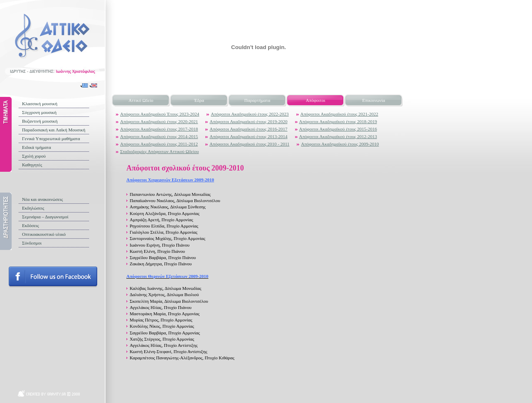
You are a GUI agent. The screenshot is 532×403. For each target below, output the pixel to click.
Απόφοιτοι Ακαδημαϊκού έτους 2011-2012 (159, 144)
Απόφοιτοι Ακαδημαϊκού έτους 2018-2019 (338, 121)
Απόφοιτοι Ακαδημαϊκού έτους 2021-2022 (339, 114)
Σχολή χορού (34, 156)
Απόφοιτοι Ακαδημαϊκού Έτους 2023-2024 (160, 114)
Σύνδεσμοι (32, 243)
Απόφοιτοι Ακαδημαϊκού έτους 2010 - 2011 (249, 144)
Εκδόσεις (31, 225)
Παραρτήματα (257, 100)
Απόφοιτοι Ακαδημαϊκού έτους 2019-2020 (248, 121)
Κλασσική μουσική (40, 104)
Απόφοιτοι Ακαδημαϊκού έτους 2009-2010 (340, 144)
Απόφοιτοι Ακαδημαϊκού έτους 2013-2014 (248, 136)
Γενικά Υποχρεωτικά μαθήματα (51, 138)
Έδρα (199, 100)
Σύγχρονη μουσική (39, 112)
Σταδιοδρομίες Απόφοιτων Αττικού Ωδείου (159, 151)
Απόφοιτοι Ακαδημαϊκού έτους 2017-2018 (159, 129)
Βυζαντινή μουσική (40, 121)
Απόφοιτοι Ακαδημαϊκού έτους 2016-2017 (248, 129)
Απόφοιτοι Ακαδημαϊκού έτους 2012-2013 (338, 136)
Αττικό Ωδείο (141, 100)
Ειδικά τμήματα (37, 147)
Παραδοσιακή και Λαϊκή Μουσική (54, 130)
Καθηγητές (32, 165)
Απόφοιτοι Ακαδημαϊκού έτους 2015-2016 (338, 129)
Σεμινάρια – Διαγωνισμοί (45, 217)
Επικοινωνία (374, 100)
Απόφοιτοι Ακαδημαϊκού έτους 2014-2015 (159, 136)
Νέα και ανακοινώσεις (42, 199)
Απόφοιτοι (316, 100)
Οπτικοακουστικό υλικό (44, 234)
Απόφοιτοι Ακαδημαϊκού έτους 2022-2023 (250, 114)
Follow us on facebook (53, 277)
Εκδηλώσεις (33, 208)
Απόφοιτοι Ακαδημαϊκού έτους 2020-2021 (159, 121)
